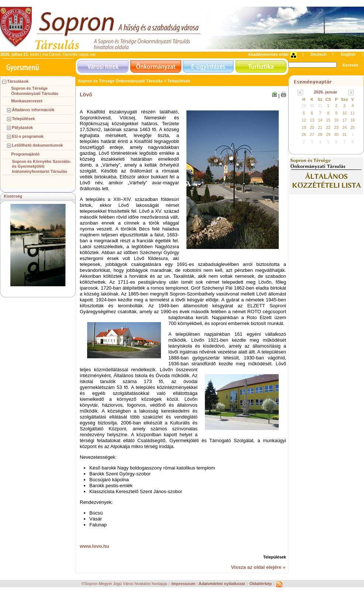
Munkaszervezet (27, 101)
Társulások (18, 81)
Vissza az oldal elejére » (258, 567)
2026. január (326, 92)
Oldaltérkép (261, 584)
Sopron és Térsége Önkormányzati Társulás (35, 91)
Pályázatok (22, 127)
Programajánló (25, 154)
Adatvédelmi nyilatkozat (222, 584)
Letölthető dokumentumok (37, 145)
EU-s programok (28, 136)
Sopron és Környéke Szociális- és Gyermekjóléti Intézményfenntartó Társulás (42, 167)
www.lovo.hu (95, 546)
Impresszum (184, 584)
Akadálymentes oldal (268, 54)
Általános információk (33, 110)
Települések (23, 119)
